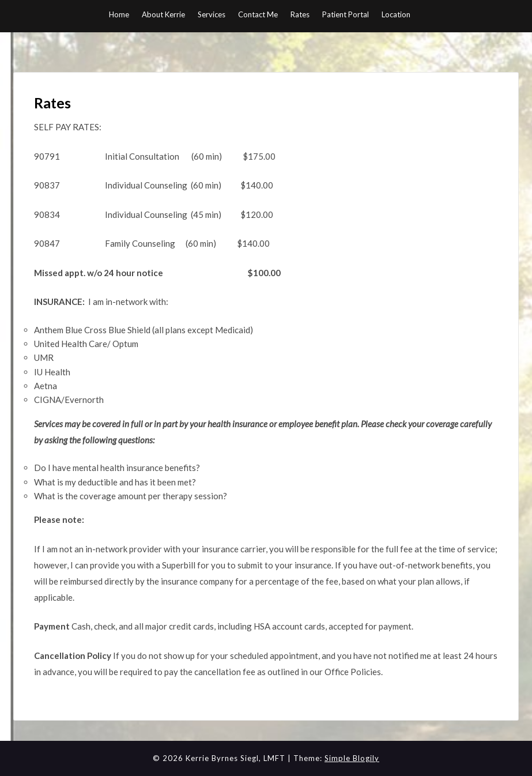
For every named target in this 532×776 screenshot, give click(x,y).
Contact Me (258, 14)
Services (212, 14)
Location (396, 14)
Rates (300, 14)
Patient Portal (346, 14)
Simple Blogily (352, 758)
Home (119, 14)
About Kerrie (163, 14)
